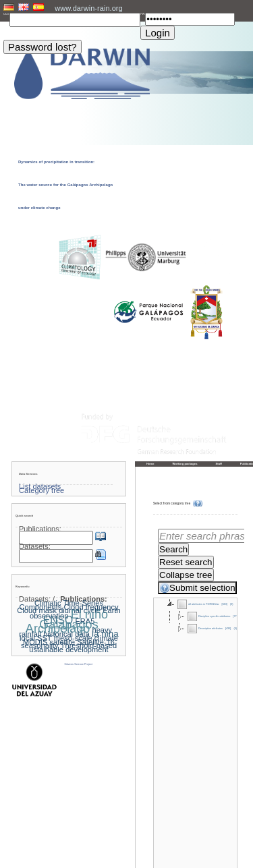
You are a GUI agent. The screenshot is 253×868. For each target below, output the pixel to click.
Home (150, 464)
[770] (236, 616)
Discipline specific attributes (209, 616)
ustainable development (68, 649)
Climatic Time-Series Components (61, 605)
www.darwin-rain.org (88, 8)
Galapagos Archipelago (62, 627)
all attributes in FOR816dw (198, 604)
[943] (224, 604)
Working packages (185, 464)
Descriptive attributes (205, 629)
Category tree (41, 490)
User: (6, 14)
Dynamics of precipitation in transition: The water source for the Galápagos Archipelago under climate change (65, 185)
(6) (235, 629)
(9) (232, 604)
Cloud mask (37, 610)
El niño (89, 614)
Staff (219, 464)
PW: (143, 14)
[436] (228, 629)
